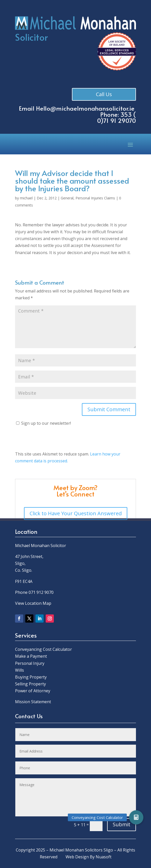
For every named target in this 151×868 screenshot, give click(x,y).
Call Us (104, 94)
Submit (122, 824)
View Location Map (33, 603)
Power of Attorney (33, 691)
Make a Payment (31, 656)
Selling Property (30, 684)
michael (26, 198)
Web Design (77, 857)
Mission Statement (34, 702)
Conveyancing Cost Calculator (43, 649)
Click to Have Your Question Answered (76, 513)
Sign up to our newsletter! (46, 423)
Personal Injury (30, 663)
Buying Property (31, 677)
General (67, 198)
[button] (136, 817)
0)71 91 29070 (117, 120)
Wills (20, 670)
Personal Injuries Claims (95, 198)
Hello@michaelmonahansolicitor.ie (85, 108)
